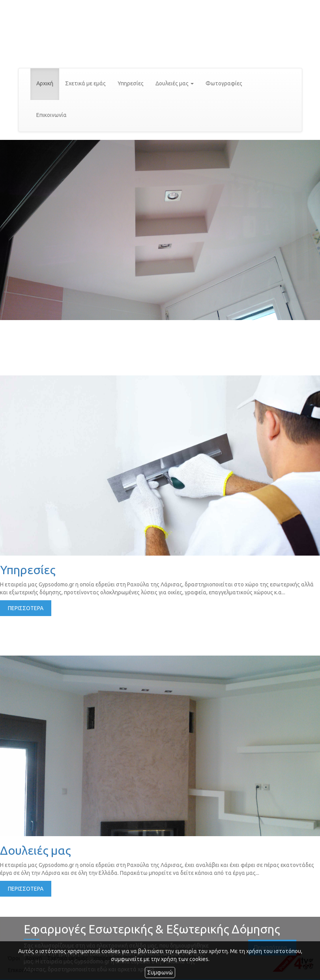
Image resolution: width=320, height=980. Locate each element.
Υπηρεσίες (131, 83)
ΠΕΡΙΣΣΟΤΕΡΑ (26, 608)
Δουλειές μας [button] (175, 83)
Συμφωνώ (160, 972)
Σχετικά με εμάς (85, 83)
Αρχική (45, 83)
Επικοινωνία (51, 115)
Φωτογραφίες (224, 83)
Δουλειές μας (35, 850)
